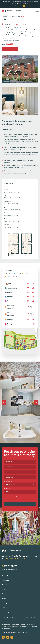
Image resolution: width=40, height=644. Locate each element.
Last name (9, 467)
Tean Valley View (16, 16)
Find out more (20, 6)
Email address (10, 477)
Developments (6, 16)
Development (8, 481)
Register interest (9, 49)
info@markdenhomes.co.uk (10, 569)
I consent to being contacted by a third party (19, 496)
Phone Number (10, 472)
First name (9, 461)
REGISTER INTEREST (19, 504)
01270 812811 (9, 566)
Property (7, 489)
